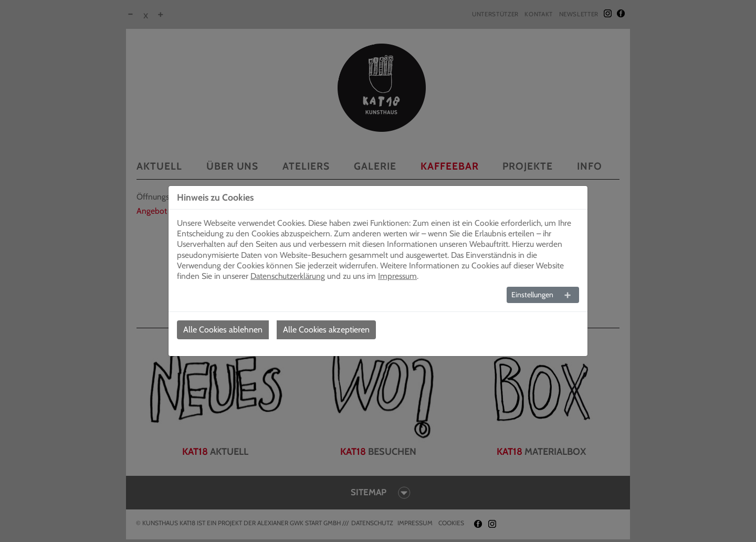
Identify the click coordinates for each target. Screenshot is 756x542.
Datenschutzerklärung (288, 276)
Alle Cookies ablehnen (223, 330)
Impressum (397, 276)
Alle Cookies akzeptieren (326, 330)
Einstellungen (532, 295)
